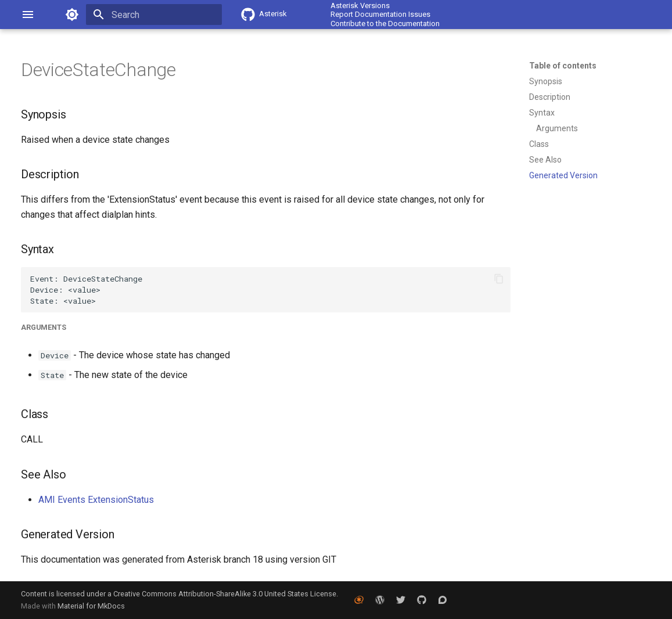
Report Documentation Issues (380, 14)
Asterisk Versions (360, 6)
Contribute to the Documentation (385, 24)
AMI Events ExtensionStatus (96, 500)
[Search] (154, 15)
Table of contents (563, 66)
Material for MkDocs (91, 606)
